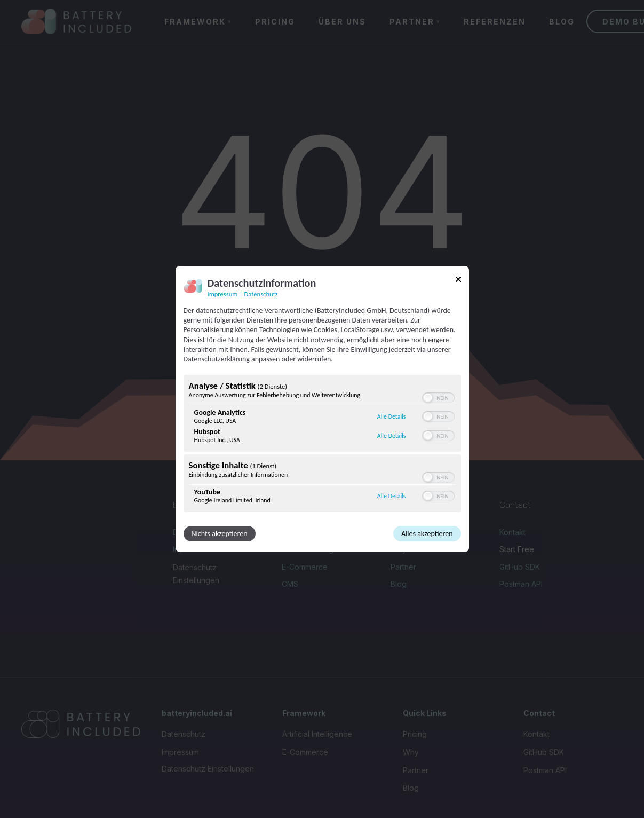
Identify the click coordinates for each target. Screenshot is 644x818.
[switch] (438, 398)
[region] (322, 445)
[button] (428, 398)
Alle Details (392, 416)
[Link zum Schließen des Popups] (458, 281)
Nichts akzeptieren (220, 534)
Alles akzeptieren (427, 534)
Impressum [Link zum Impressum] (223, 294)
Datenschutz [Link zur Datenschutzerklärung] (261, 294)
